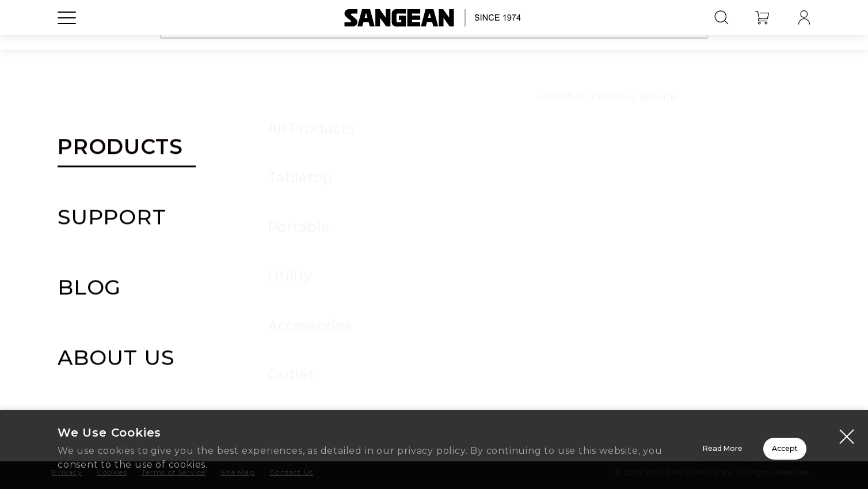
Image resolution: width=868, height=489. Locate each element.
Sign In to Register (434, 255)
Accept (745, 450)
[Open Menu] (67, 43)
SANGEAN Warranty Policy (560, 207)
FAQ (590, 347)
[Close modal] (847, 438)
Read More (580, 450)
